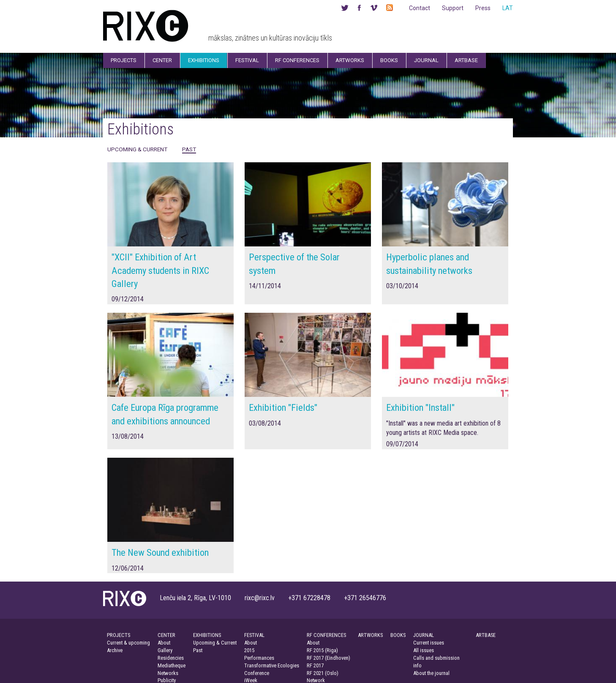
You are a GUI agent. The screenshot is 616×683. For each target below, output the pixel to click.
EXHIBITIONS (207, 635)
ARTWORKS (370, 635)
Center (162, 60)
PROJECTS (119, 635)
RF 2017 (315, 665)
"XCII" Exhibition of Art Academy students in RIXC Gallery (160, 270)
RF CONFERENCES (326, 635)
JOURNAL (424, 635)
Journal (426, 60)
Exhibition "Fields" (283, 407)
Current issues (429, 643)
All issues (424, 650)
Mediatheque (172, 665)
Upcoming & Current (137, 149)
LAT (508, 8)
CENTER (166, 635)
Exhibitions (204, 60)
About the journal (431, 673)
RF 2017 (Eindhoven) (328, 658)
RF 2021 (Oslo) (323, 673)
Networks (168, 673)
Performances (259, 658)
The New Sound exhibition (160, 552)
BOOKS (398, 635)
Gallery (165, 650)
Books (389, 60)
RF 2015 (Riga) (322, 650)
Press (483, 8)
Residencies (171, 658)
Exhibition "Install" (420, 407)
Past (189, 149)
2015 (249, 650)
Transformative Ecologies (272, 665)
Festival (247, 60)
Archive (115, 650)
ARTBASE (486, 635)
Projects (124, 60)
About (164, 643)
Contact (420, 8)
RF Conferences (297, 60)
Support (453, 8)
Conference (257, 673)
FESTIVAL (254, 635)
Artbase (466, 60)
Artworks (350, 60)
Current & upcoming (128, 643)
